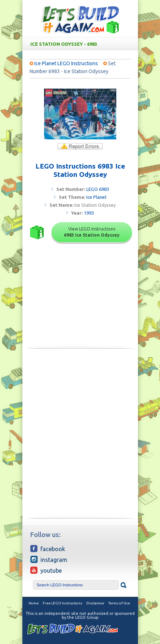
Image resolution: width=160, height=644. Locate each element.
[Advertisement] (80, 395)
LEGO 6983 (98, 189)
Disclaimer (95, 603)
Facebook (48, 549)
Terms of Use (119, 603)
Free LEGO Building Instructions (80, 19)
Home (34, 603)
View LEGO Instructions (92, 232)
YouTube (46, 570)
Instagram (49, 559)
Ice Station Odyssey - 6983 (82, 44)
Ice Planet (96, 197)
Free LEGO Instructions (62, 603)
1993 (89, 213)
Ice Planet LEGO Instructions (66, 63)
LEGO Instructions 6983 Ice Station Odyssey (80, 170)
